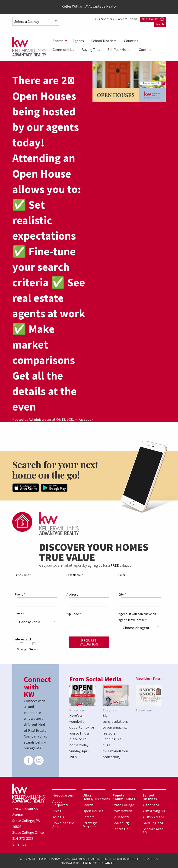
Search (160, 24)
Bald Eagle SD (153, 823)
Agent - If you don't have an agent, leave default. (137, 616)
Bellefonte (121, 817)
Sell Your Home (119, 49)
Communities (63, 49)
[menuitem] (59, 41)
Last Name (75, 575)
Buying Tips (91, 49)
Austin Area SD (154, 817)
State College (123, 805)
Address (72, 594)
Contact (145, 49)
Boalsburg (121, 823)
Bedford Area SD (153, 831)
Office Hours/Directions (96, 797)
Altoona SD (151, 805)
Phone (20, 594)
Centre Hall (122, 829)
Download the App (64, 825)
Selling (34, 647)
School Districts (104, 41)
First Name (23, 575)
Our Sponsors (131, 19)
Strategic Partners (90, 825)
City (122, 594)
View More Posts (149, 678)
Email (123, 575)
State (19, 614)
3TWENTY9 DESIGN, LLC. (99, 863)
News (162, 19)
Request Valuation (89, 642)
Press (57, 811)
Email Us (19, 844)
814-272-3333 (23, 838)
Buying (22, 647)
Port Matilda (122, 811)
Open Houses (138, 24)
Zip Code (74, 614)
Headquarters (63, 795)
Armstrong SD (154, 811)
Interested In (24, 639)
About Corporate (61, 803)
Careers (150, 19)
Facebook (86, 419)
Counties (131, 41)
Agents (78, 41)
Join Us (58, 817)
